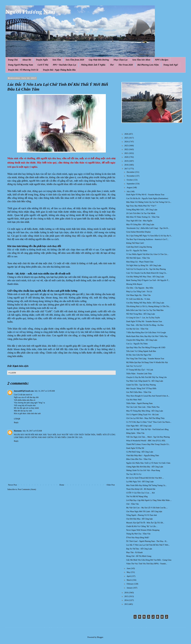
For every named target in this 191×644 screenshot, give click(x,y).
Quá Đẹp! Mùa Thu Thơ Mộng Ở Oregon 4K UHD (146, 348)
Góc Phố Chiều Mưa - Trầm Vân (139, 392)
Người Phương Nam (30, 12)
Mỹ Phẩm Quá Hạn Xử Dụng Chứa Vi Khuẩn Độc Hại (147, 362)
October (130, 180)
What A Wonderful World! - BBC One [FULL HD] (146, 441)
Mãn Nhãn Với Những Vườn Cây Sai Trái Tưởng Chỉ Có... (149, 202)
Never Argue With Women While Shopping (143, 530)
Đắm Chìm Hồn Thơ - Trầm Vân (139, 459)
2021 (127, 153)
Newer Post (12, 485)
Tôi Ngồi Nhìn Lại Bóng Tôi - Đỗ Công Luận (144, 265)
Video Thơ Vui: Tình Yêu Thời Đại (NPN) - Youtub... (147, 564)
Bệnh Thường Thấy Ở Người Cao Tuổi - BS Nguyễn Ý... (148, 280)
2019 (127, 161)
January (130, 588)
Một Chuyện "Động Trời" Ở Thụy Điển (141, 388)
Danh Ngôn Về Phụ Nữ (135, 448)
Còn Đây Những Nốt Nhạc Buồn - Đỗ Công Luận (145, 303)
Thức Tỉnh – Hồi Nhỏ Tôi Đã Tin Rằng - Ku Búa (145, 325)
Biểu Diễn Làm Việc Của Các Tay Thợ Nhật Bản (145, 310)
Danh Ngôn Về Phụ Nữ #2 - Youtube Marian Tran (145, 195)
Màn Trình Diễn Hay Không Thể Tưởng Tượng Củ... (146, 485)
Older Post (111, 485)
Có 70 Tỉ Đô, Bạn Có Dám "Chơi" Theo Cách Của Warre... (149, 422)
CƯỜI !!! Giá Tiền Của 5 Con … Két (140, 493)
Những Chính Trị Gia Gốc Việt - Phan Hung (143, 470)
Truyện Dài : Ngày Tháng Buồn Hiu (59, 70)
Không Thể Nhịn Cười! (135, 243)
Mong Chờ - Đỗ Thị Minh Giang (139, 556)
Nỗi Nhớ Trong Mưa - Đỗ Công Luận (141, 314)
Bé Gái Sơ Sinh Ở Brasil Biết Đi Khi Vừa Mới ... (145, 478)
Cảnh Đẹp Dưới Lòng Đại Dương (139, 247)
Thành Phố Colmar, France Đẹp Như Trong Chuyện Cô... (148, 444)
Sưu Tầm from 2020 (75, 60)
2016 (127, 593)
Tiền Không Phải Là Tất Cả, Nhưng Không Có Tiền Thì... (148, 306)
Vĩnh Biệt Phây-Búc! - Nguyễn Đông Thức (143, 456)
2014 (127, 600)
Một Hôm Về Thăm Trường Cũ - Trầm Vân (143, 217)
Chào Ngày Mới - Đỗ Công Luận (139, 426)
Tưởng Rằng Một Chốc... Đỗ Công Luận (142, 210)
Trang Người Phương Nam (20, 65)
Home (62, 485)
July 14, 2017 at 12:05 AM (45, 391)
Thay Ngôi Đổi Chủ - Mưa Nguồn (139, 221)
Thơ (112, 65)
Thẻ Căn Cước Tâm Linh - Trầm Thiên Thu (143, 407)
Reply (16, 422)
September (131, 184)
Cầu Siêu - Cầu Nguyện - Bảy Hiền (140, 288)
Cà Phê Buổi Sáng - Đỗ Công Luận (140, 452)
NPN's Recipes (162, 60)
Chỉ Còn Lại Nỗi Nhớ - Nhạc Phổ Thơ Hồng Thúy (145, 418)
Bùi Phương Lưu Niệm (148, 65)
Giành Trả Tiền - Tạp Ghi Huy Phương (141, 385)
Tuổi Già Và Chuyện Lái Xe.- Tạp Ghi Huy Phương (146, 269)
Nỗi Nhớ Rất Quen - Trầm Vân (138, 258)
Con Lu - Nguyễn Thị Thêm (137, 344)
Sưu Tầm (57, 60)
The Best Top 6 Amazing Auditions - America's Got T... (147, 239)
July (128, 191)
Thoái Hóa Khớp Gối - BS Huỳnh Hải (141, 489)
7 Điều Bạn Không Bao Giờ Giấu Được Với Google (146, 333)
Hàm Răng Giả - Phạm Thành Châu (140, 262)
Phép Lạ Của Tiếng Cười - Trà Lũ (139, 292)
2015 (127, 596)
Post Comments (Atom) (27, 489)
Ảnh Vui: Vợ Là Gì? (134, 366)
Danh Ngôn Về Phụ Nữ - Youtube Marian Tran (144, 321)
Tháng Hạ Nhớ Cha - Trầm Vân (138, 534)
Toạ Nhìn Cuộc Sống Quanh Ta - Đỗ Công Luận (145, 381)
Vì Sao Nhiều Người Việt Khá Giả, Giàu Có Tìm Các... (147, 254)
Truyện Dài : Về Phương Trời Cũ (23, 70)
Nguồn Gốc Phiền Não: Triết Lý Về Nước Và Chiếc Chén (148, 463)
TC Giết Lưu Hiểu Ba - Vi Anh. (138, 299)
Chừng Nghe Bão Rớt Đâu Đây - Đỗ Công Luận (145, 467)
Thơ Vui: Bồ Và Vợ (134, 474)
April (129, 576)
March (129, 580)
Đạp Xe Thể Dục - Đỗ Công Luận (139, 549)
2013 (127, 604)
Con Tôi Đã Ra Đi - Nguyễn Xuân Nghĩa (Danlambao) (147, 198)
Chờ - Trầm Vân (132, 504)
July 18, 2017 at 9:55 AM (32, 431)
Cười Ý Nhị (43, 65)
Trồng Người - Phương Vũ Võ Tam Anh (141, 515)
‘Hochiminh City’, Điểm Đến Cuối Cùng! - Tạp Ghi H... (148, 228)
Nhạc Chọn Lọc (121, 60)
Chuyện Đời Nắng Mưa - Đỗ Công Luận (142, 340)
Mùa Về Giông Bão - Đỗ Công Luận (140, 225)
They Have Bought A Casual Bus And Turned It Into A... (148, 396)
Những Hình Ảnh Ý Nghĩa (93, 65)
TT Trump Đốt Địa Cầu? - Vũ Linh (140, 370)
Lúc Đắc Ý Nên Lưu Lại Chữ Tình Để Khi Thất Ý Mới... (148, 545)
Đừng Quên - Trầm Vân (135, 433)
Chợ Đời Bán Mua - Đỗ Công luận (139, 519)
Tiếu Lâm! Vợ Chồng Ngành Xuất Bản (141, 351)
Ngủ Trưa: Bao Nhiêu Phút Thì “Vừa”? (141, 206)
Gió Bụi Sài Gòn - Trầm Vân (137, 329)
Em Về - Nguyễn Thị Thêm (137, 251)
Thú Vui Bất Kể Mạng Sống (137, 496)
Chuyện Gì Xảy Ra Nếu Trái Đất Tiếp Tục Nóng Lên (146, 377)
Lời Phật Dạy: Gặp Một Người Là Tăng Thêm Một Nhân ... (149, 500)
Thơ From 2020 (126, 65)
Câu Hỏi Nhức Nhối (134, 400)
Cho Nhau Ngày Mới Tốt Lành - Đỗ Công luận (144, 512)
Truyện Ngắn (42, 60)
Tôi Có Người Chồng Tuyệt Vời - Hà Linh (142, 415)
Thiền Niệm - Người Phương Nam (139, 403)
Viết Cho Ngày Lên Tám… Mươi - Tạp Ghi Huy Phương (148, 437)
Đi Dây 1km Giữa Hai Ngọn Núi (139, 355)
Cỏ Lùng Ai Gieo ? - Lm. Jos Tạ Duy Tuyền (143, 318)
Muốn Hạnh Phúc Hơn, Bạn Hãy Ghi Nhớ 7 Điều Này (147, 336)
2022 (127, 149)
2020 (127, 157)
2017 (127, 169)
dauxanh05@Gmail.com (24, 391)
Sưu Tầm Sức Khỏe (141, 60)
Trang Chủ (13, 60)
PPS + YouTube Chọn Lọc (65, 65)
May (129, 572)
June (129, 568)
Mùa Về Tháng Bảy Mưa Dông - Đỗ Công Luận (145, 411)
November (131, 176)
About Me (27, 60)
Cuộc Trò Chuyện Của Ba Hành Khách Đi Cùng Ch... (147, 273)
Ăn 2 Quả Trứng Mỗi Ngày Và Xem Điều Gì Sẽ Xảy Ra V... (149, 236)
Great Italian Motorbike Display (138, 232)
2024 (127, 142)
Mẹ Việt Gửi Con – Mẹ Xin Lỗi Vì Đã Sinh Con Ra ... (147, 508)
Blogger (100, 637)
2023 (127, 146)
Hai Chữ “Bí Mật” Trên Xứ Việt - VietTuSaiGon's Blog (147, 429)
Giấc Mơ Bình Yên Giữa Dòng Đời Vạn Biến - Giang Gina (149, 560)
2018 (127, 165)
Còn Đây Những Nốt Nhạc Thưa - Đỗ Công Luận (145, 277)
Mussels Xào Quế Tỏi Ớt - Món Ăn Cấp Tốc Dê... (145, 523)
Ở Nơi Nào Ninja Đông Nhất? (138, 538)
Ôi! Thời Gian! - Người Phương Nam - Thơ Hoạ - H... (147, 541)
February (130, 584)
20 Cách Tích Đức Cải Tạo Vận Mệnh (141, 213)
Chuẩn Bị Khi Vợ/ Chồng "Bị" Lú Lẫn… (142, 526)
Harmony (18, 431)
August (130, 188)
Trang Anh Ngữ (171, 65)
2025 (127, 138)
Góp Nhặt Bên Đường (99, 60)
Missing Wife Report (134, 284)
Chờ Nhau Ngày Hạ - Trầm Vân (138, 295)
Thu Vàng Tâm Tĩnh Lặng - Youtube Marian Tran (145, 359)
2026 (127, 134)
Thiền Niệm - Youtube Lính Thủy (139, 374)
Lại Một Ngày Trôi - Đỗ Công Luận (140, 482)
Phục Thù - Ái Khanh (134, 552)
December (131, 172)
